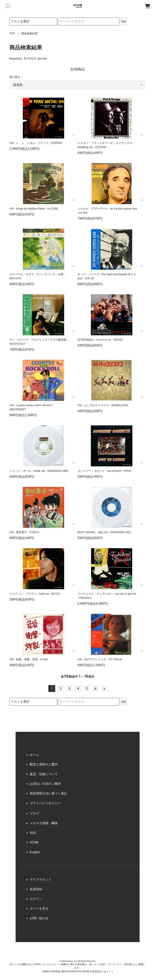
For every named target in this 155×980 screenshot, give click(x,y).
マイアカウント (41, 880)
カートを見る (39, 908)
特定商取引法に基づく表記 (48, 793)
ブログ (34, 814)
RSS (33, 833)
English (35, 852)
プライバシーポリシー (45, 803)
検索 (124, 21)
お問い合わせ (39, 918)
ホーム (34, 755)
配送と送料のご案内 (44, 764)
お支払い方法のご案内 (45, 784)
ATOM (34, 842)
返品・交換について (44, 774)
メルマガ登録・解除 (44, 823)
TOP (12, 33)
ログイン (36, 899)
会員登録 (36, 889)
